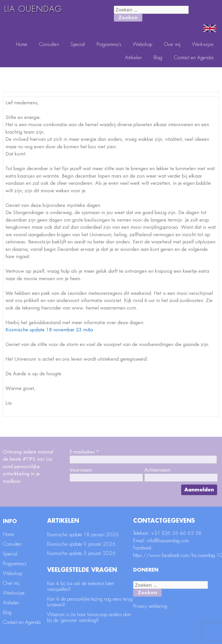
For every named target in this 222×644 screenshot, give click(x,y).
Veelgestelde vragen (82, 570)
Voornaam (81, 470)
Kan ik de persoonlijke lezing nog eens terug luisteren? (90, 602)
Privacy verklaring (150, 606)
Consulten (49, 45)
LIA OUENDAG (33, 9)
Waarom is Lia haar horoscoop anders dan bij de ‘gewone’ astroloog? (89, 617)
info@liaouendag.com (168, 541)
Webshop (143, 45)
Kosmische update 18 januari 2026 (83, 535)
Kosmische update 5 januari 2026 (81, 553)
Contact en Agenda (194, 58)
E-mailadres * (84, 452)
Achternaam (157, 470)
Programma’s (109, 45)
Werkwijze (203, 45)
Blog (158, 58)
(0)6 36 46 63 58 (182, 533)
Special (78, 45)
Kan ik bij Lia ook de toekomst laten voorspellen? (81, 586)
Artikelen (134, 58)
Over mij (172, 45)
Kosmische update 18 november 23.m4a (49, 330)
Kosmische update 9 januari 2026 (81, 544)
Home (22, 45)
